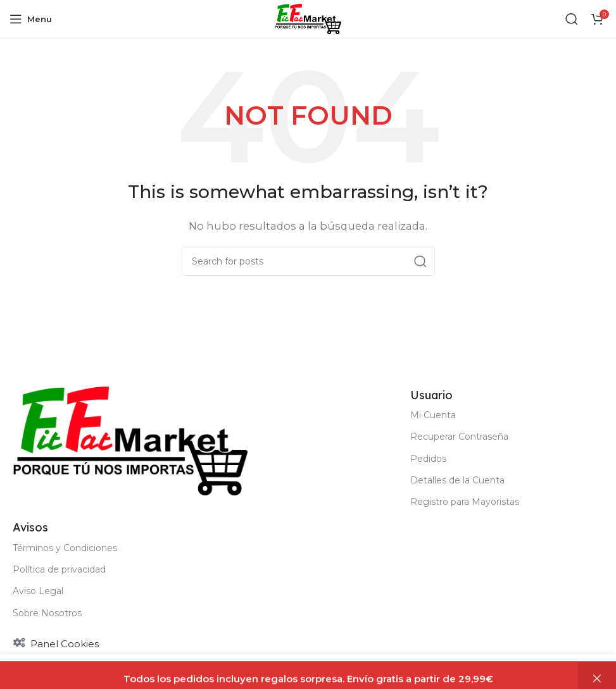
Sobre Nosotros (47, 613)
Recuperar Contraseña (459, 437)
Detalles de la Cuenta (457, 480)
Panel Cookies (65, 644)
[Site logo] (308, 18)
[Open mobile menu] (31, 19)
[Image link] (130, 440)
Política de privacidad (59, 569)
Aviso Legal (38, 591)
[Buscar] (572, 19)
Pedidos (428, 459)
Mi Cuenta (433, 415)
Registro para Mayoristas (465, 502)
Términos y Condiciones (65, 548)
